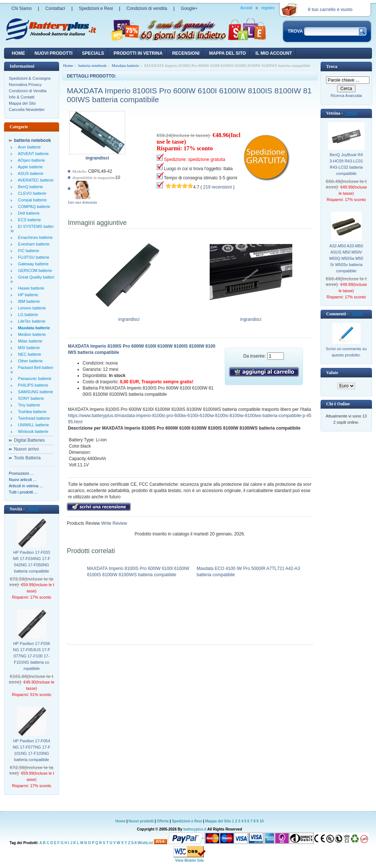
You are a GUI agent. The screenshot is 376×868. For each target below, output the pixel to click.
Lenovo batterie (31, 308)
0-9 (134, 843)
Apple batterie (29, 167)
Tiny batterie (28, 405)
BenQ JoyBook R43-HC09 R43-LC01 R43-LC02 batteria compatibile (346, 164)
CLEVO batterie (31, 193)
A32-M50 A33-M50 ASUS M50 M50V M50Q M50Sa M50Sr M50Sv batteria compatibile (346, 258)
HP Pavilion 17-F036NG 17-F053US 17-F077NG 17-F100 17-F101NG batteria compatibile (31, 656)
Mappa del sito (227, 53)
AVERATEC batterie (35, 180)
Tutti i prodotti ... (23, 492)
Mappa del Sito (22, 103)
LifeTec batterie (31, 321)
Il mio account (274, 53)
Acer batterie (28, 147)
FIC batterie (28, 251)
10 (262, 821)
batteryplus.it (195, 829)
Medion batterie (31, 334)
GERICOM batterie (34, 270)
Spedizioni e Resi (96, 8)
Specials (93, 53)
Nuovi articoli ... (23, 480)
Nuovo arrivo (26, 449)
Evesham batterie (33, 244)
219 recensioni (217, 187)
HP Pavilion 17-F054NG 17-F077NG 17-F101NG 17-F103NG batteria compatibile (32, 750)
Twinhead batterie (33, 418)
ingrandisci (129, 317)
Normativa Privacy (25, 85)
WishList (145, 843)
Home (18, 53)
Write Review (113, 523)
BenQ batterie (29, 187)
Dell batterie (28, 213)
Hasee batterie (30, 288)
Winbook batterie (32, 431)
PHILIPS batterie (32, 385)
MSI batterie (28, 348)
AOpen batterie (30, 160)
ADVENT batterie (32, 154)
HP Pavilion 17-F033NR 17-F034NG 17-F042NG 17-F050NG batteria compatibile (32, 562)
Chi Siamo (21, 8)
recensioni (186, 53)
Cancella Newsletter (27, 110)
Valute (332, 373)
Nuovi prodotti (141, 821)
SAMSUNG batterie (34, 392)
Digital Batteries (29, 440)
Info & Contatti (22, 97)
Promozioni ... (21, 473)
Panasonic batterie (34, 379)
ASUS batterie (30, 173)
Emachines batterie (34, 237)
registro (268, 8)
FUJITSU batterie (32, 257)
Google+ (189, 8)
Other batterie (29, 361)
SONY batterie (30, 398)
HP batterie (27, 295)
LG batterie (27, 315)
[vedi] (32, 509)
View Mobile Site (189, 860)
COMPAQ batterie (33, 207)
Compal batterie (31, 200)
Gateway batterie (32, 264)
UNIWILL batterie (32, 425)
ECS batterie (28, 220)
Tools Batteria (27, 458)
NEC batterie (28, 354)
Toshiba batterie (31, 412)
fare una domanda (82, 202)
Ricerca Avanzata (346, 96)
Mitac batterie (29, 341)
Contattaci (55, 8)
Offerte (163, 821)
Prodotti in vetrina (138, 53)
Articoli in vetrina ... (26, 486)
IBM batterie (28, 301)
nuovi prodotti (53, 53)
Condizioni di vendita (147, 8)
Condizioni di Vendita (28, 91)
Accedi (246, 8)
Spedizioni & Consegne (30, 78)
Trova (332, 67)
